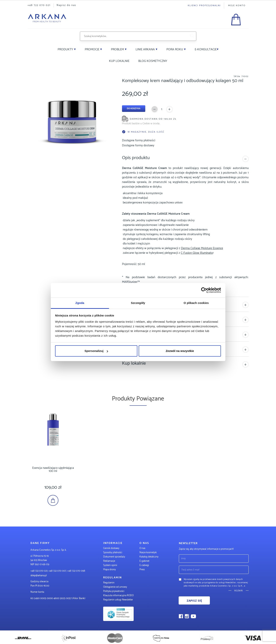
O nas (142, 548)
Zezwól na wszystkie (180, 351)
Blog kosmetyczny (153, 61)
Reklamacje (109, 561)
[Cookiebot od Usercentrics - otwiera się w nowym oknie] (204, 290)
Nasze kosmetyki (148, 553)
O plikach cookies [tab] (196, 303)
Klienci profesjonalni (204, 6)
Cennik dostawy (111, 548)
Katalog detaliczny (149, 557)
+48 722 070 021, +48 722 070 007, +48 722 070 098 (58, 571)
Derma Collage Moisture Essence (202, 248)
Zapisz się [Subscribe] (194, 600)
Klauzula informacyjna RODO (118, 596)
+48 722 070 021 (39, 5)
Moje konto (237, 6)
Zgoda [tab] (80, 303)
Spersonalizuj (96, 351)
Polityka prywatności (114, 591)
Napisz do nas (66, 5)
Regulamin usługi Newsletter (118, 600)
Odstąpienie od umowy (115, 587)
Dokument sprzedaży (114, 557)
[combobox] (134, 36)
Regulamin (109, 583)
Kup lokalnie (119, 61)
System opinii (110, 565)
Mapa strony (109, 570)
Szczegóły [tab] (138, 303)
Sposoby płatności (113, 553)
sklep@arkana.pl (39, 576)
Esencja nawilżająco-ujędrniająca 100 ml (59, 468)
